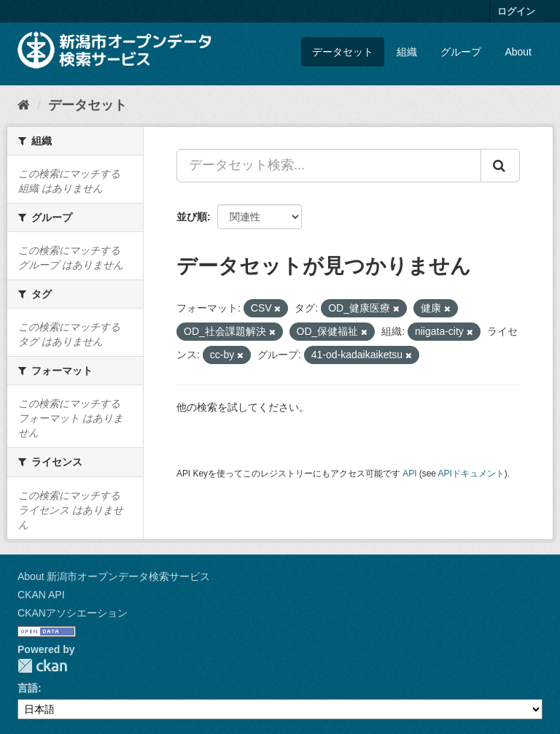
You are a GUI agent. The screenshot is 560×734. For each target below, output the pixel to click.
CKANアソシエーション (73, 613)
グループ (461, 52)
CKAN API (41, 595)
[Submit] (500, 166)
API (409, 474)
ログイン (516, 11)
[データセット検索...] (329, 166)
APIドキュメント (471, 474)
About (518, 52)
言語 (28, 688)
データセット (343, 52)
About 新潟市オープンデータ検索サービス (114, 576)
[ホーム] (24, 105)
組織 (407, 52)
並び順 (192, 217)
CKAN (42, 666)
